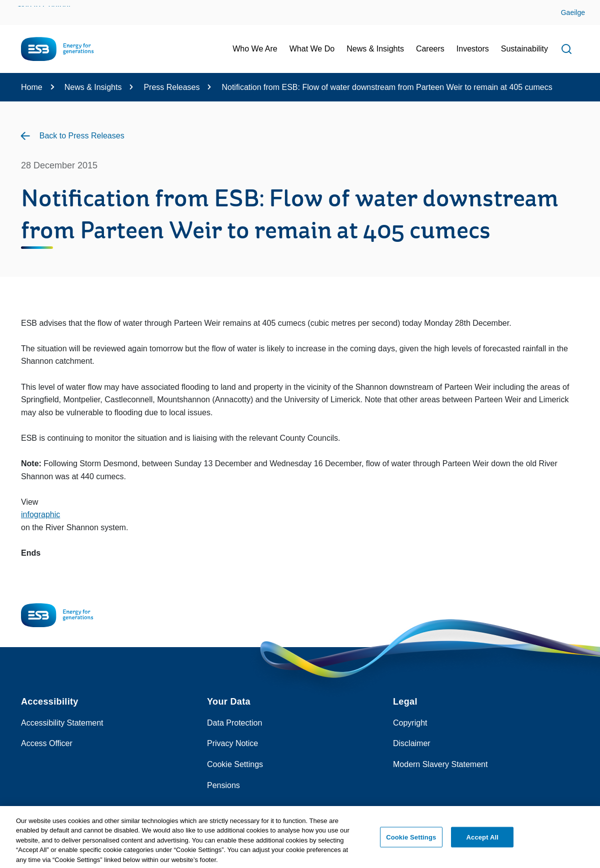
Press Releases (171, 87)
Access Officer (47, 743)
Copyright (410, 723)
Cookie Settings (235, 764)
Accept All (482, 840)
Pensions (223, 785)
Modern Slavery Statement (440, 764)
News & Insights (93, 87)
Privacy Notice (232, 743)
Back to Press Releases (82, 136)
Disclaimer (412, 743)
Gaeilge (573, 12)
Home (32, 87)
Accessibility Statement (62, 723)
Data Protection (234, 723)
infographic (40, 514)
